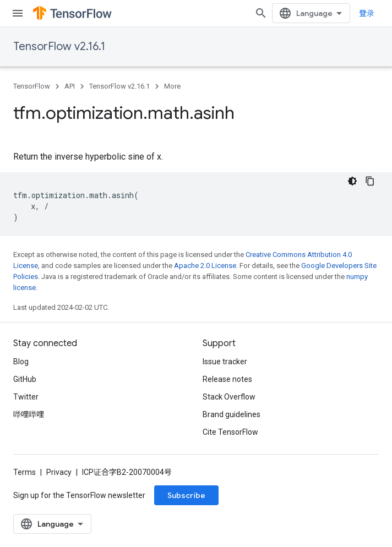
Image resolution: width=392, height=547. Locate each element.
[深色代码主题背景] (352, 181)
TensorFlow (32, 86)
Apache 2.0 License (205, 266)
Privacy (59, 472)
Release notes (227, 379)
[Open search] (261, 13)
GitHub (25, 379)
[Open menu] (18, 13)
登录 (367, 13)
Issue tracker (225, 362)
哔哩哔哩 (29, 414)
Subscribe (186, 495)
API (70, 86)
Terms (24, 472)
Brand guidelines (232, 414)
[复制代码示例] (370, 181)
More (172, 86)
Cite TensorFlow (230, 432)
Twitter (26, 397)
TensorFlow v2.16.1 (59, 47)
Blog (21, 362)
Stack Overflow (229, 397)
